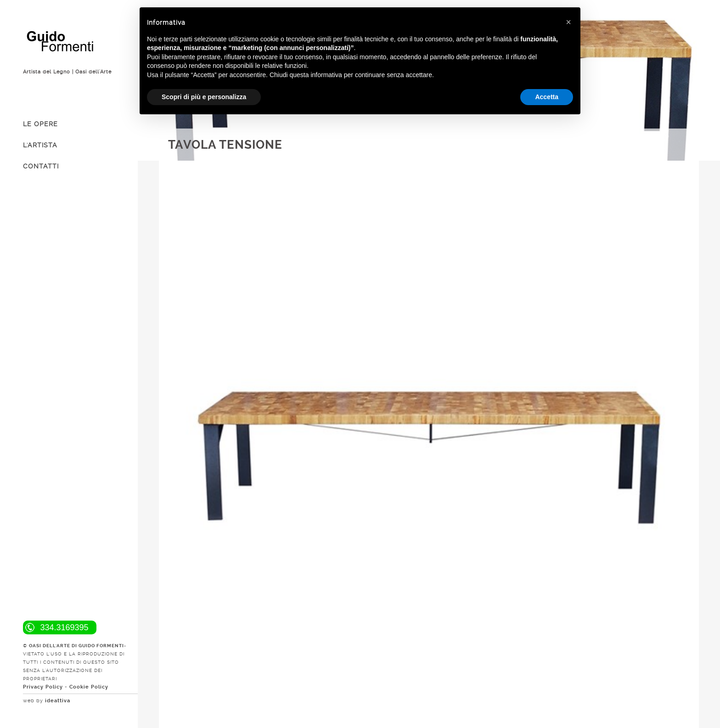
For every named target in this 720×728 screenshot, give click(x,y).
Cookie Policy (89, 687)
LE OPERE (40, 124)
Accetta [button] (547, 97)
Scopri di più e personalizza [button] (204, 97)
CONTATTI (41, 166)
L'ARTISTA (40, 145)
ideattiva (58, 701)
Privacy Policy (43, 687)
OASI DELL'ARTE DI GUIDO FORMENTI (76, 646)
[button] (568, 22)
